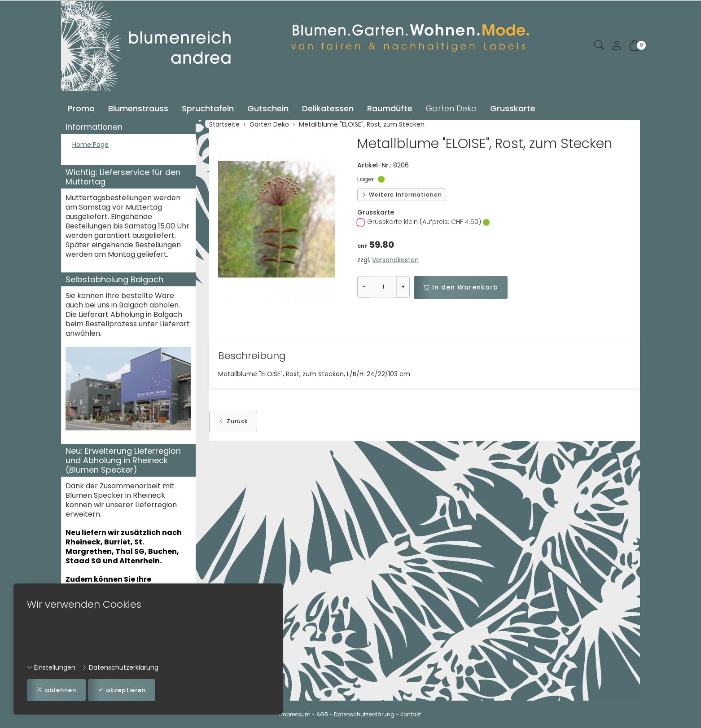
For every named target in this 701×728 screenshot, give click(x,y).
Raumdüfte (390, 108)
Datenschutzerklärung (120, 667)
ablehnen (58, 690)
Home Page (93, 145)
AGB (322, 714)
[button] (599, 46)
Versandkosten (395, 260)
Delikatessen (328, 108)
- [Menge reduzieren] (364, 287)
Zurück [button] (233, 422)
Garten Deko (451, 108)
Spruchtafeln (208, 108)
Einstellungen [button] (51, 667)
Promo (81, 108)
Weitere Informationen (402, 195)
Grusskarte (513, 108)
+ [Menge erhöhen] (403, 287)
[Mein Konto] (617, 46)
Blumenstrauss (138, 108)
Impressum (295, 714)
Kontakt (411, 714)
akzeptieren (127, 690)
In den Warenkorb (461, 287)
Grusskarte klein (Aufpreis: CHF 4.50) (423, 222)
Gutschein (268, 108)
